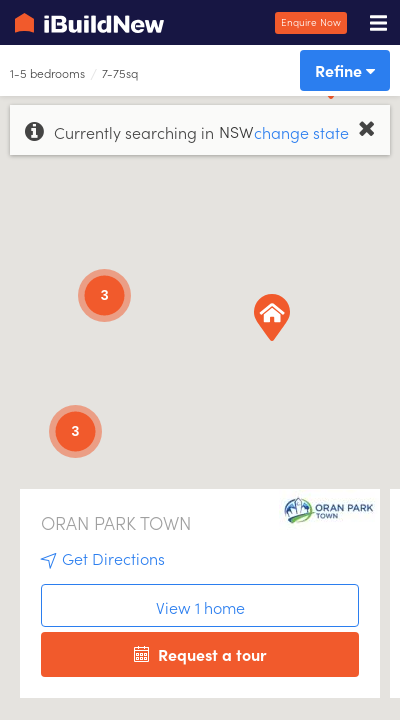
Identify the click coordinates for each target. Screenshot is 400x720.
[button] (349, 99)
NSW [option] (236, 131)
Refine (345, 70)
